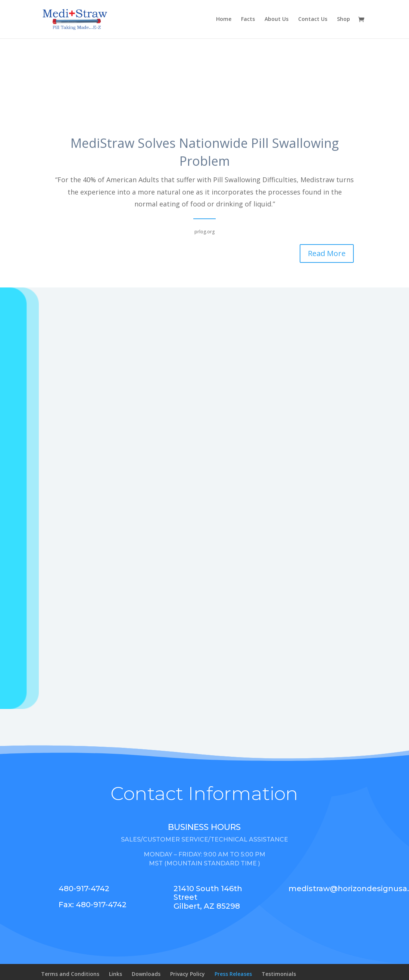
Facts (248, 20)
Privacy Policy (188, 974)
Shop (344, 20)
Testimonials (279, 974)
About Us (277, 20)
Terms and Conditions (70, 974)
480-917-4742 (84, 889)
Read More (327, 253)
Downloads (146, 974)
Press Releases (233, 974)
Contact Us (313, 20)
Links (115, 974)
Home (224, 20)
